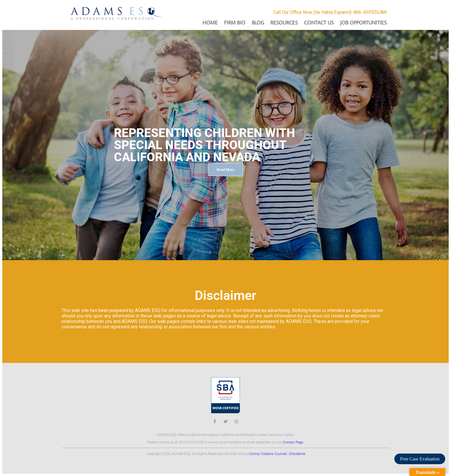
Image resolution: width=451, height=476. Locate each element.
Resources (284, 23)
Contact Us (319, 23)
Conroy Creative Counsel (268, 454)
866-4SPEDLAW (370, 12)
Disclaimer (297, 454)
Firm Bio (235, 23)
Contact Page (293, 442)
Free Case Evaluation (420, 459)
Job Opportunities (363, 23)
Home (210, 23)
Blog (258, 23)
